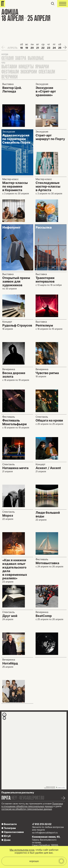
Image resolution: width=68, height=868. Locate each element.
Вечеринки (10, 77)
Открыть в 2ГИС (61, 787)
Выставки (9, 67)
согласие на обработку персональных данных (27, 809)
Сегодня (8, 58)
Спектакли (47, 72)
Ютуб (6, 836)
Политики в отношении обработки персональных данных (32, 805)
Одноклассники (13, 832)
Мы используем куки (22, 850)
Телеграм (9, 828)
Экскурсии (29, 72)
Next (65, 47)
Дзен (6, 840)
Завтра (21, 58)
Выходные (36, 58)
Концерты (26, 67)
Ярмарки (42, 67)
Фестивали (10, 72)
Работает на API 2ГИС (51, 787)
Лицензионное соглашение (50, 788)
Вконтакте (9, 824)
